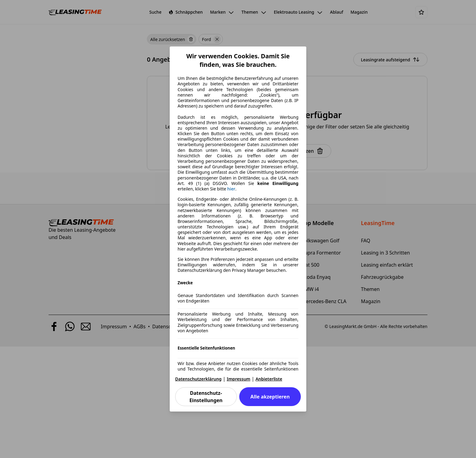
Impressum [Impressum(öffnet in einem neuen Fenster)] (239, 379)
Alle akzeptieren (270, 397)
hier (231, 189)
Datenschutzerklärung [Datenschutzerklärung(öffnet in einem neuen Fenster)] (198, 379)
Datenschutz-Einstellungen (206, 397)
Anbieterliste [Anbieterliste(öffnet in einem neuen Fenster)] (269, 379)
